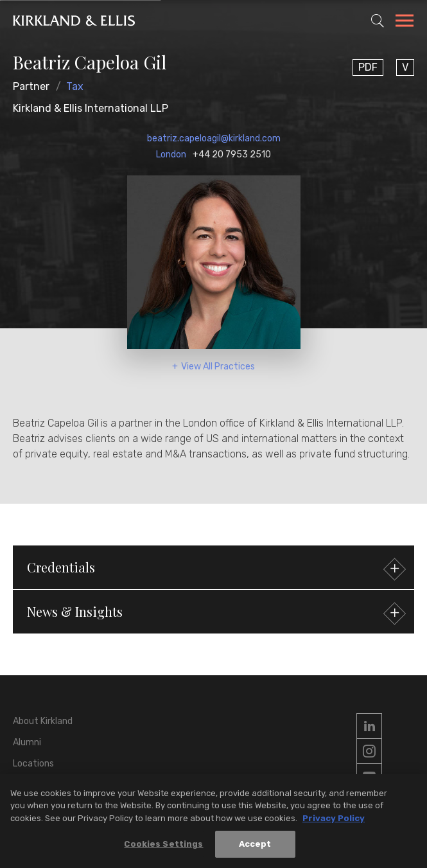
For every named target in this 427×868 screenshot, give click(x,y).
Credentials (215, 569)
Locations (33, 764)
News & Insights (215, 613)
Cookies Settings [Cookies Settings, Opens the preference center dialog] (163, 846)
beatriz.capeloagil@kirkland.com (214, 138)
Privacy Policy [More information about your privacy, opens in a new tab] (334, 819)
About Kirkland (43, 721)
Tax (75, 86)
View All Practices (218, 367)
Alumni (27, 742)
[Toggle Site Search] (378, 21)
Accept (255, 846)
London (171, 155)
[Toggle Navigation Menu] (405, 22)
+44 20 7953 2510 (232, 155)
